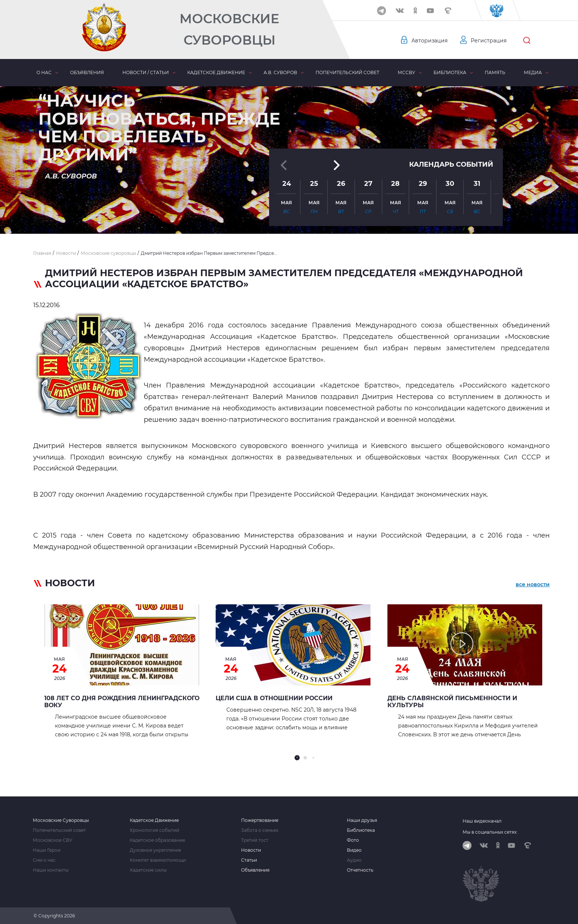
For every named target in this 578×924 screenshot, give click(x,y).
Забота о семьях (260, 830)
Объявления (87, 72)
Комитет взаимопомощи (158, 860)
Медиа (533, 72)
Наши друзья (362, 820)
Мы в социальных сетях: (490, 832)
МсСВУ (406, 72)
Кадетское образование (157, 840)
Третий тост (255, 840)
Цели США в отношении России (274, 698)
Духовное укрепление (155, 850)
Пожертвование (260, 820)
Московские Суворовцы (229, 29)
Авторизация (429, 41)
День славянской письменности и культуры (452, 702)
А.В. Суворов (280, 72)
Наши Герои (47, 850)
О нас (44, 72)
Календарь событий (451, 152)
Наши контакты (51, 870)
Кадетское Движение (154, 820)
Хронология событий (154, 830)
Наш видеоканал (482, 821)
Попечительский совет (347, 72)
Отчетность (360, 870)
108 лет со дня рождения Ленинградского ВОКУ (122, 702)
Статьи (249, 860)
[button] (289, 216)
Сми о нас (44, 860)
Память (495, 72)
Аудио (354, 860)
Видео (354, 850)
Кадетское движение (216, 72)
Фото (353, 840)
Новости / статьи (146, 72)
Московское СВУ (53, 840)
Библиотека (450, 72)
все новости (533, 584)
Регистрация (489, 41)
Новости (251, 850)
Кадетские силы (148, 870)
